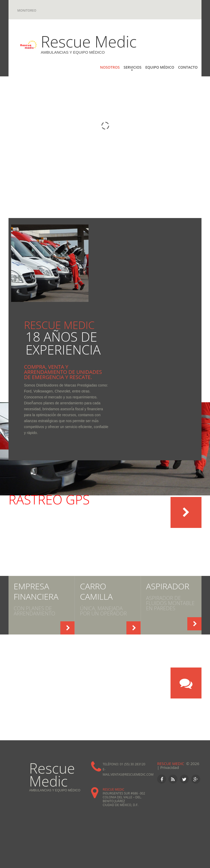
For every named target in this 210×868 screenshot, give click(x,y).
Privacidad (169, 767)
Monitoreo (27, 10)
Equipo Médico (160, 67)
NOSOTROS (110, 67)
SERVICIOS (132, 67)
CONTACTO (188, 67)
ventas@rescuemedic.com (132, 774)
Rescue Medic (89, 42)
